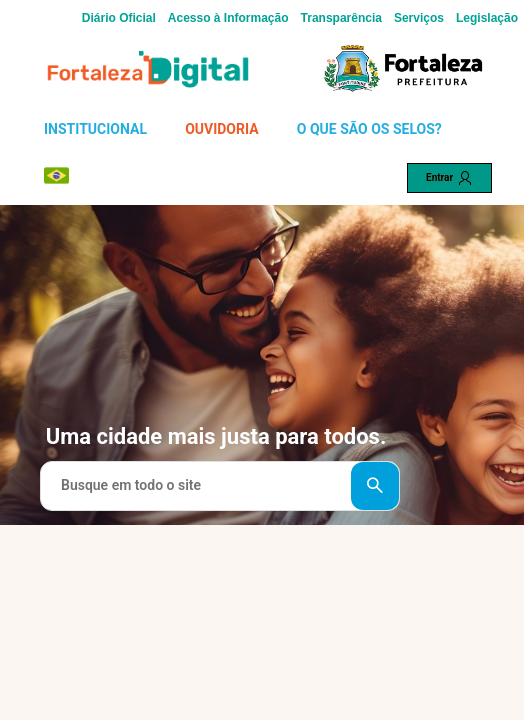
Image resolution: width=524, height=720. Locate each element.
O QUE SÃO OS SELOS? (369, 129)
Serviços (419, 18)
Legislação (487, 18)
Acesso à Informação (228, 18)
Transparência (341, 18)
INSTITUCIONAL (95, 129)
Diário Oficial (119, 18)
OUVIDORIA (221, 129)
